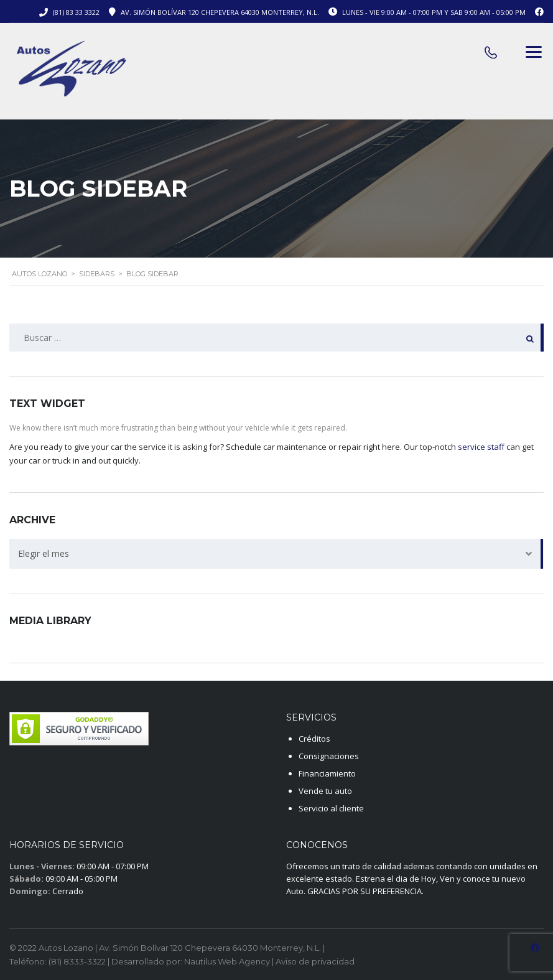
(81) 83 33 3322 (76, 12)
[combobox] (276, 554)
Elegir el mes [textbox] (44, 553)
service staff (481, 447)
